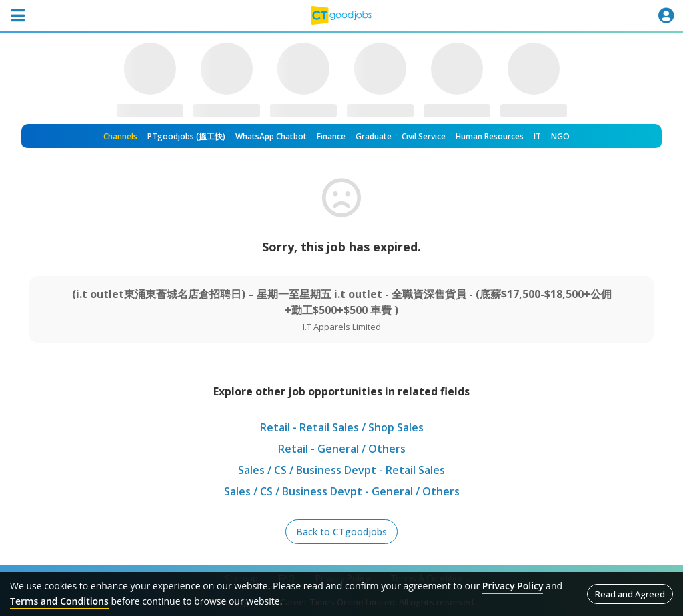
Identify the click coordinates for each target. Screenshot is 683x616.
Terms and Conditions (59, 601)
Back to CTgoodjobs (341, 532)
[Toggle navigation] (17, 15)
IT (537, 136)
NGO (560, 136)
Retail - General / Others (342, 449)
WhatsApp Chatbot (271, 136)
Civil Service (424, 136)
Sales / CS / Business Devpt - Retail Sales (341, 470)
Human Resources (490, 136)
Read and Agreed (630, 594)
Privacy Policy (513, 586)
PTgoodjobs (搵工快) (186, 136)
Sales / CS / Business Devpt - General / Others (342, 491)
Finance (331, 136)
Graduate (374, 136)
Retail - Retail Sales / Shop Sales (342, 427)
